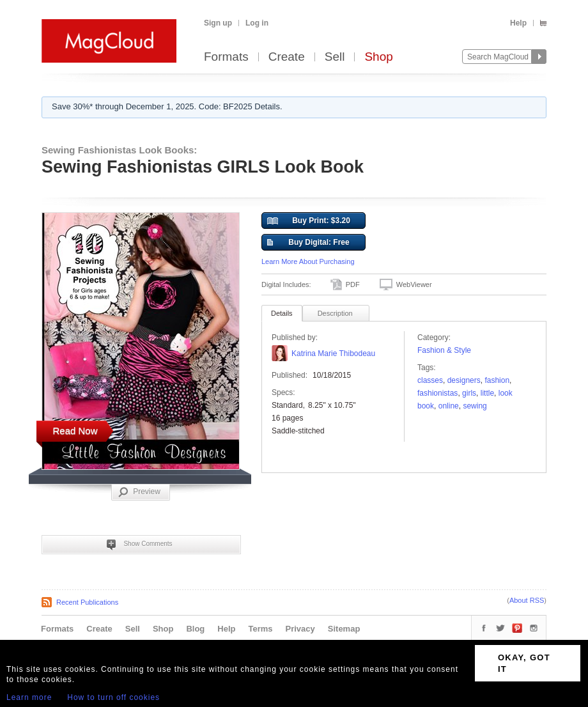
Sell (335, 57)
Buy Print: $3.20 (309, 221)
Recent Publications (87, 602)
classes (430, 380)
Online (449, 406)
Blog (195, 629)
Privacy (300, 629)
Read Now (75, 431)
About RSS (527, 600)
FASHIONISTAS (437, 393)
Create (287, 57)
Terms (260, 629)
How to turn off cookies (113, 697)
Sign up (218, 23)
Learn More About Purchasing (308, 261)
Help (518, 23)
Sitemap (344, 629)
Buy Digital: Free (308, 243)
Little (487, 393)
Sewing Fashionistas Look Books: (119, 150)
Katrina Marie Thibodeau (333, 353)
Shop (378, 57)
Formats (226, 57)
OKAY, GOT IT (524, 663)
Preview (139, 492)
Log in (257, 23)
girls (469, 393)
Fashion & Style (444, 350)
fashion (497, 380)
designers (464, 380)
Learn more (29, 697)
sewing (475, 406)
